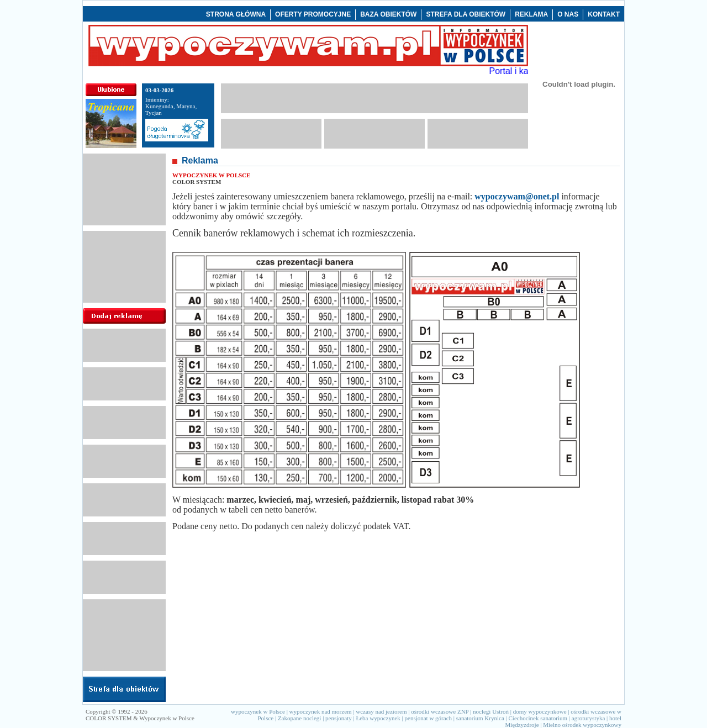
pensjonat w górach (429, 718)
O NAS (568, 14)
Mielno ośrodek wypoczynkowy (582, 725)
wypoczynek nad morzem (321, 711)
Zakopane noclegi (300, 718)
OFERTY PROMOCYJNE (313, 14)
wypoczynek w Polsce (258, 711)
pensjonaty (339, 718)
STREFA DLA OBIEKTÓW (466, 14)
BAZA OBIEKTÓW (388, 14)
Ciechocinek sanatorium (538, 718)
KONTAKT (604, 14)
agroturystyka (588, 718)
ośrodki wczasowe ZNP (440, 711)
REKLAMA (531, 14)
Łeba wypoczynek (378, 718)
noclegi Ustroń (491, 711)
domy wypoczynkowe (540, 711)
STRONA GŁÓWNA (236, 14)
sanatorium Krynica (480, 718)
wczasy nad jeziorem (381, 711)
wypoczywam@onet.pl (517, 196)
